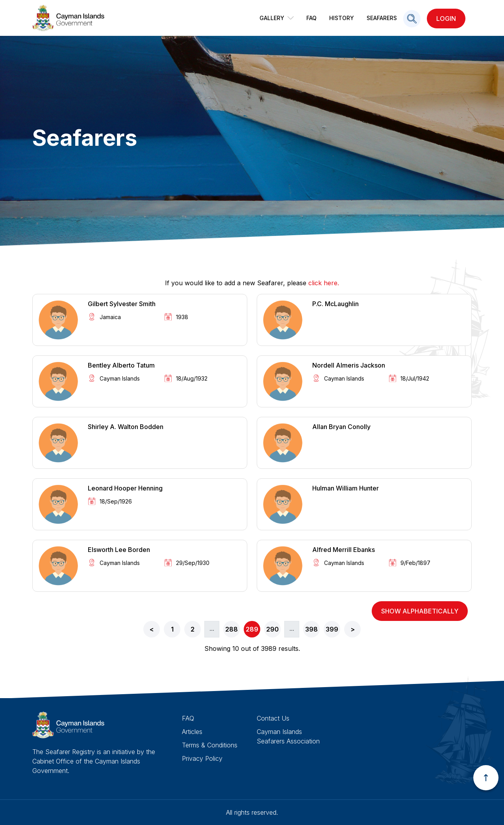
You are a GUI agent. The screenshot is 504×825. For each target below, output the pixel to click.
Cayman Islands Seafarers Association (288, 736)
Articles (192, 732)
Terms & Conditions (210, 745)
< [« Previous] (152, 629)
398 (311, 629)
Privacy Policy (202, 758)
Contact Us (273, 718)
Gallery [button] (277, 18)
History (342, 18)
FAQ (311, 18)
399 (332, 629)
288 (232, 629)
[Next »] (352, 629)
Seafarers (382, 18)
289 (252, 629)
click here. (324, 283)
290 (272, 629)
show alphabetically (420, 611)
